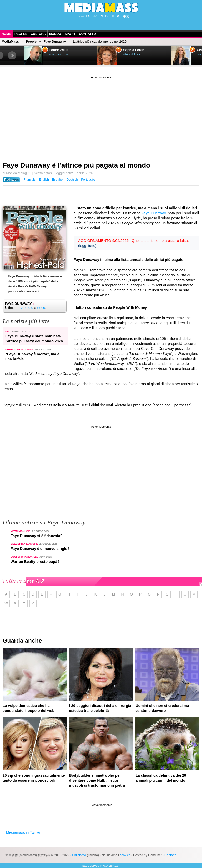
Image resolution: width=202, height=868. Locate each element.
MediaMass (10, 42)
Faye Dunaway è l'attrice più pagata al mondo (76, 165)
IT (113, 16)
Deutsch (72, 180)
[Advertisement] (101, 117)
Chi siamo (79, 855)
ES (101, 16)
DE (107, 16)
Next (12, 55)
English (44, 180)
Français (29, 180)
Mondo (55, 34)
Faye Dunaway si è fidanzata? (37, 536)
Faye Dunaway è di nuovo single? (40, 549)
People (21, 34)
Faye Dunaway (55, 42)
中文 (126, 16)
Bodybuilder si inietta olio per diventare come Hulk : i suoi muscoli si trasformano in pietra (97, 780)
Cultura (38, 34)
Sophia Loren (134, 50)
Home (6, 34)
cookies (125, 855)
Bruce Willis (59, 50)
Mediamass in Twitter (23, 832)
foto (30, 308)
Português (88, 180)
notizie (21, 308)
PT (119, 16)
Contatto (87, 34)
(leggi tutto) (87, 246)
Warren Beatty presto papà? (35, 562)
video (41, 308)
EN (88, 16)
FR (94, 16)
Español (58, 180)
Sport (70, 34)
